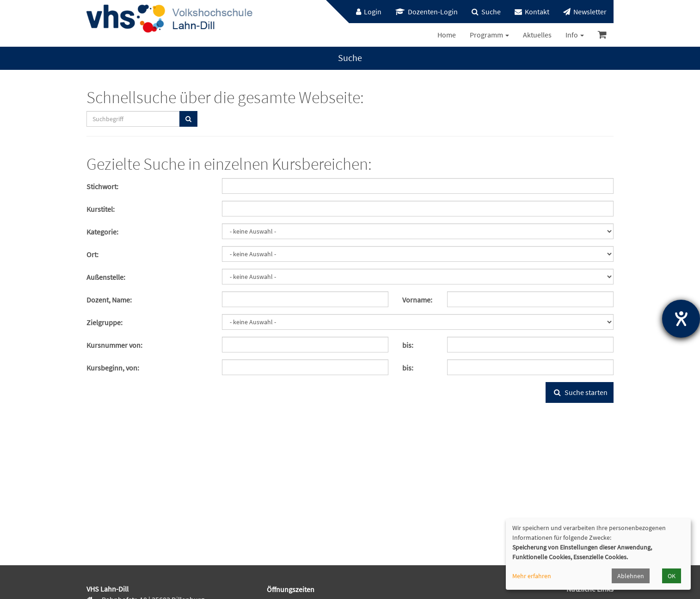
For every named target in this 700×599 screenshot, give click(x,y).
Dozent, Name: (109, 300)
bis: (408, 345)
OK (672, 576)
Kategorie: (102, 232)
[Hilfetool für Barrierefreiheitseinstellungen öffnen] (681, 319)
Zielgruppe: (104, 322)
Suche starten (580, 392)
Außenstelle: (106, 277)
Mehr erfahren (532, 576)
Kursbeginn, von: (113, 368)
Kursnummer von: (114, 345)
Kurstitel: (101, 209)
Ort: (92, 254)
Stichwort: (102, 186)
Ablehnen (631, 576)
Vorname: (417, 300)
